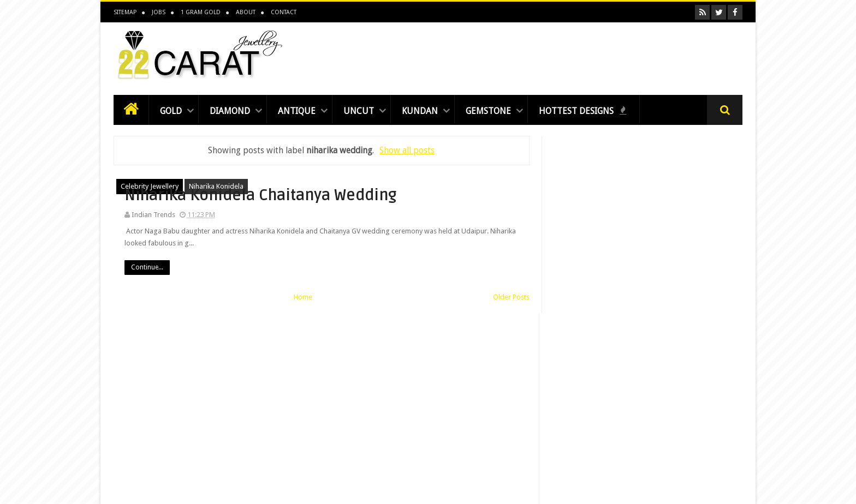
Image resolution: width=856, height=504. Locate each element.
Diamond (230, 111)
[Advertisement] (544, 56)
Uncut (359, 111)
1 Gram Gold (201, 12)
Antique (297, 111)
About (246, 12)
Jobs (159, 12)
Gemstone (488, 111)
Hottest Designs (583, 111)
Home (303, 307)
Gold (171, 111)
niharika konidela (216, 186)
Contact (284, 12)
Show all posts (407, 150)
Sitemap (125, 12)
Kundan (420, 111)
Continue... (344, 288)
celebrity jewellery (150, 186)
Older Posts (510, 307)
